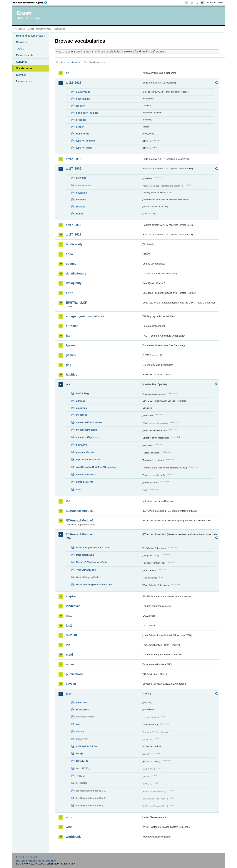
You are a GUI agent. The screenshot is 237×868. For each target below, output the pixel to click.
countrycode (83, 92)
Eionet (31, 29)
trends (80, 214)
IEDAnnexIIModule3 (80, 520)
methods (81, 200)
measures (82, 415)
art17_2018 (74, 235)
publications (75, 674)
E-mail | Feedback (27, 857)
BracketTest (83, 710)
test (69, 694)
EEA (31, 3)
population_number (87, 113)
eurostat (72, 326)
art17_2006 (74, 169)
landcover (73, 606)
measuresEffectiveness (89, 422)
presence (81, 120)
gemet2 (71, 355)
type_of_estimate (86, 141)
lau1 (69, 616)
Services (21, 75)
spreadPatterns (85, 482)
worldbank (73, 837)
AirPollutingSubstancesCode (92, 547)
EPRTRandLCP (77, 303)
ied (68, 501)
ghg (69, 365)
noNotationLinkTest (87, 746)
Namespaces (24, 81)
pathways (81, 445)
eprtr (69, 293)
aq (68, 73)
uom (69, 817)
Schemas (22, 62)
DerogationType (85, 555)
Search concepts (97, 62)
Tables (20, 49)
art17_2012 (74, 225)
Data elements (25, 55)
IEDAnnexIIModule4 (80, 534)
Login (191, 2)
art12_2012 (74, 83)
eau (78, 724)
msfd (69, 655)
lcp (68, 645)
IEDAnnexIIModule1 (80, 511)
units (79, 489)
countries (81, 193)
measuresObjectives (88, 437)
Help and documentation (31, 36)
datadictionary (76, 273)
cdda (69, 254)
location (81, 106)
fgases (71, 345)
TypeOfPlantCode (86, 570)
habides (71, 375)
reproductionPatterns (88, 459)
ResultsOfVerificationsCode (92, 562)
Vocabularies (24, 68)
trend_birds (83, 134)
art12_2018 (74, 159)
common (72, 264)
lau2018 (71, 635)
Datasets (21, 42)
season (80, 127)
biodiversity (74, 244)
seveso (71, 684)
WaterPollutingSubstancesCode (94, 585)
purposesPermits (86, 452)
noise (70, 664)
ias (68, 384)
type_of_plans (84, 148)
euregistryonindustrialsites (85, 316)
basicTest (81, 703)
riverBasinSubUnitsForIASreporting (96, 467)
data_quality (83, 99)
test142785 (82, 761)
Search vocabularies (70, 62)
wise (69, 827)
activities (81, 178)
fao (68, 336)
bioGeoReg (82, 393)
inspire (71, 596)
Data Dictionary (44, 29)
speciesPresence (86, 474)
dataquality (74, 283)
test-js (80, 753)
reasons (81, 207)
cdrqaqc (81, 401)
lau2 (69, 626)
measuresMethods (86, 430)
